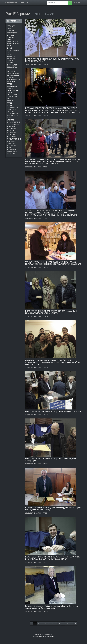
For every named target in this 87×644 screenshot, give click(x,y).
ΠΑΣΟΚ (10, 92)
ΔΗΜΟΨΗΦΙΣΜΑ (13, 50)
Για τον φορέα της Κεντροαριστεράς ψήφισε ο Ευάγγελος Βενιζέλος (53, 411)
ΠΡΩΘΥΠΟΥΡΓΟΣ (13, 114)
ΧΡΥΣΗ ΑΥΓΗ (12, 154)
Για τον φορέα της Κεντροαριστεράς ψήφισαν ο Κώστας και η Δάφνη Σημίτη (51, 460)
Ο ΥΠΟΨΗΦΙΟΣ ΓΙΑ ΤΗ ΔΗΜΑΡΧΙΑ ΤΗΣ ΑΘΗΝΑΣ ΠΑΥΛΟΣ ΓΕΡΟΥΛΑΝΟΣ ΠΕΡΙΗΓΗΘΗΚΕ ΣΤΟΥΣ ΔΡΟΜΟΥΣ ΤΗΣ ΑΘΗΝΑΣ (53, 263)
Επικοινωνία (24, 3)
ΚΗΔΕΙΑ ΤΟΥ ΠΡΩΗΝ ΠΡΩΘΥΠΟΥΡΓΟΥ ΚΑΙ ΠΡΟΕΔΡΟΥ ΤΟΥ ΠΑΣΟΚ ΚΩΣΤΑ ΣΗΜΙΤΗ (52, 60)
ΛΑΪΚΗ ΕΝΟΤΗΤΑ (13, 73)
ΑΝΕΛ (9, 40)
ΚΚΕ (9, 69)
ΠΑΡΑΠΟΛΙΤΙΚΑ (13, 90)
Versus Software (49, 637)
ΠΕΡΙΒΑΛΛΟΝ (12, 95)
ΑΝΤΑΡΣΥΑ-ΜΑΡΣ (13, 44)
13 (71, 623)
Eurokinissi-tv (11, 3)
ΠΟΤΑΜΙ (10, 101)
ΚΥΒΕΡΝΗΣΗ (12, 71)
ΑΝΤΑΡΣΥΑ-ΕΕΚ (13, 42)
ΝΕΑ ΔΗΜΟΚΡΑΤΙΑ (14, 80)
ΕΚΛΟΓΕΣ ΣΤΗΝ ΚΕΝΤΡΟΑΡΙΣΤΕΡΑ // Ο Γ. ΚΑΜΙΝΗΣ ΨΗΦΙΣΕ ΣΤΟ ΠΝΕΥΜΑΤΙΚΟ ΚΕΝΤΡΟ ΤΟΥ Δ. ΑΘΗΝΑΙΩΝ (52, 558)
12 (67, 623)
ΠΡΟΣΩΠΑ (11, 111)
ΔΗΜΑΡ (10, 48)
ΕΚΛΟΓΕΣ (10, 52)
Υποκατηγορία (12, 33)
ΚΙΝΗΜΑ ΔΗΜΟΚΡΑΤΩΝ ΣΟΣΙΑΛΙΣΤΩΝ (12, 65)
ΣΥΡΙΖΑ (10, 118)
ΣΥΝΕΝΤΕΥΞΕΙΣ (13, 116)
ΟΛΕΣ (9, 28)
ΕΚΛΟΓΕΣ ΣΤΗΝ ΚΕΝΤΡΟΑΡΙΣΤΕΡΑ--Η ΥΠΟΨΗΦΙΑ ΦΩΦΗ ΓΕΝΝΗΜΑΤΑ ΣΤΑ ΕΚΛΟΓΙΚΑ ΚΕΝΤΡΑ (51, 312)
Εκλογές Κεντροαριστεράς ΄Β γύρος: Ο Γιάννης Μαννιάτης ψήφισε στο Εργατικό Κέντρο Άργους (53, 509)
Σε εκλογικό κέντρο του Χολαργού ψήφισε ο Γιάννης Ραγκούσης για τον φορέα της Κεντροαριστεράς (52, 607)
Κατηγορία (11, 26)
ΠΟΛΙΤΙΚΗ (11, 31)
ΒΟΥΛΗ (10, 46)
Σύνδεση (77, 3)
